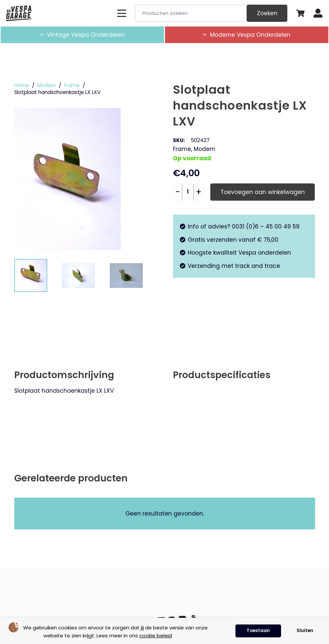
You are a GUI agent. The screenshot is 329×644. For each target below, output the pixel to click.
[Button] (318, 13)
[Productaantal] (188, 192)
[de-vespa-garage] (19, 13)
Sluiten (305, 631)
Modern (47, 85)
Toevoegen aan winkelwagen (263, 192)
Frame (72, 85)
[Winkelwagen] (300, 13)
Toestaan (258, 631)
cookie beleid (156, 636)
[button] (122, 13)
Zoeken (267, 13)
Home (22, 85)
